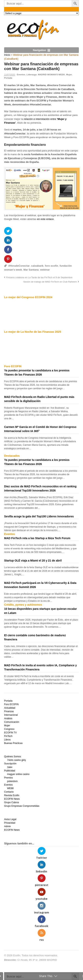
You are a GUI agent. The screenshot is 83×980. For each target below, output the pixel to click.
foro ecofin (52, 266)
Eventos (21, 75)
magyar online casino (18, 774)
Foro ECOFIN (11, 704)
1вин (10, 767)
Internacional (11, 715)
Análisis (8, 718)
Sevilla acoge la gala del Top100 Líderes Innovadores (39, 516)
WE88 (10, 788)
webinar (45, 270)
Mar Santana (31, 270)
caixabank (37, 266)
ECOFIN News (12, 799)
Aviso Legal (10, 819)
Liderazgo (32, 75)
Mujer (69, 75)
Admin (7, 826)
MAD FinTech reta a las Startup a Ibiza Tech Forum (37, 538)
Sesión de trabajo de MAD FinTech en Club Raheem (50, 282)
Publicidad (10, 771)
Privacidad (10, 823)
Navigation (39, 50)
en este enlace (45, 219)
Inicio (7, 55)
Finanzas (9, 711)
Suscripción (10, 764)
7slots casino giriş (16, 760)
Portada (8, 78)
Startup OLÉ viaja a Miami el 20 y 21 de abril (33, 561)
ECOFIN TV (10, 733)
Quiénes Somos (13, 757)
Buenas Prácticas (13, 743)
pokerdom (12, 781)
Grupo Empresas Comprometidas (22, 806)
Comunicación (12, 722)
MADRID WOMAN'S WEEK (51, 75)
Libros (7, 740)
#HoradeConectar (19, 266)
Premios (8, 778)
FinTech (8, 736)
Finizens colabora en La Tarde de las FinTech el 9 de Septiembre (39, 277)
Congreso (9, 729)
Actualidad (10, 708)
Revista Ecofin (12, 795)
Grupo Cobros (12, 802)
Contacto (9, 792)
